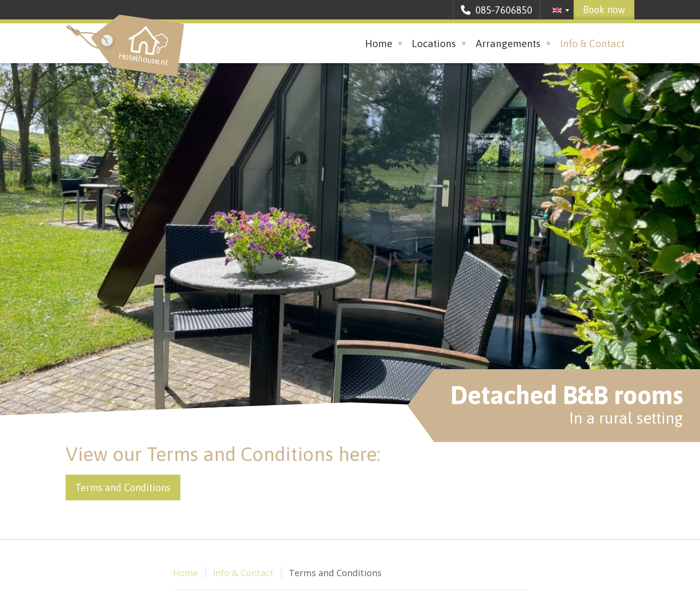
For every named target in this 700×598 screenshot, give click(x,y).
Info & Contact (592, 43)
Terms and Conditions (123, 487)
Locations (434, 43)
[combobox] (561, 10)
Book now (604, 9)
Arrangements (508, 43)
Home (379, 43)
